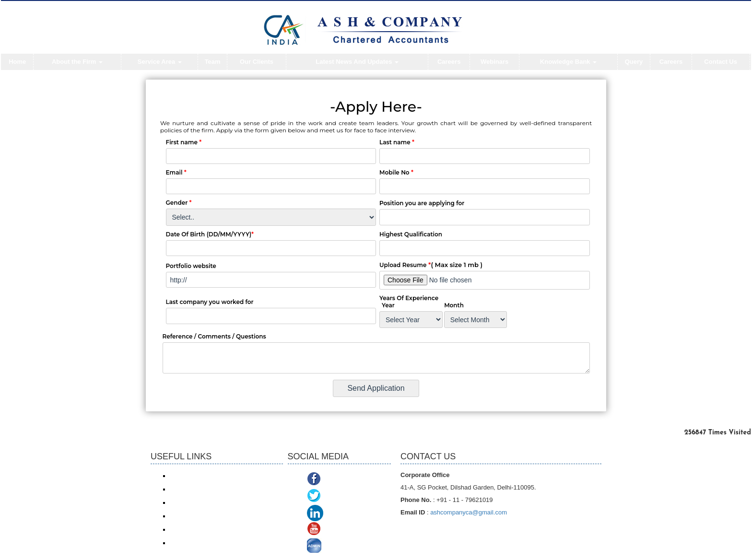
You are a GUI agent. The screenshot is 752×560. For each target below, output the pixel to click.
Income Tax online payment (205, 489)
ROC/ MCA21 (187, 516)
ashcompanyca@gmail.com (469, 512)
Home (17, 62)
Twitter (335, 496)
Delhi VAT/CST (189, 529)
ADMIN (336, 547)
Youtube (338, 530)
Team (213, 62)
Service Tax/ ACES (194, 502)
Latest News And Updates (357, 62)
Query (634, 62)
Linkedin (340, 513)
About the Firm (77, 62)
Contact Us (721, 62)
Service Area (160, 62)
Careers (449, 62)
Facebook (341, 480)
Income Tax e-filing (194, 476)
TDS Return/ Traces (195, 543)
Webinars (494, 62)
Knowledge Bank (568, 62)
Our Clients (257, 62)
